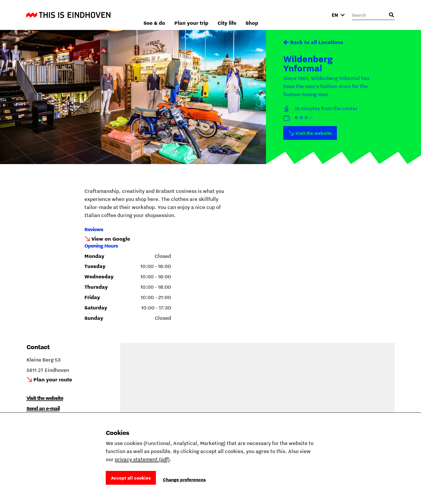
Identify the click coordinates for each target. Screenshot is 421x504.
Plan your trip (253, 15)
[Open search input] (392, 15)
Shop (314, 15)
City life (289, 15)
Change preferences (184, 480)
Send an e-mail (43, 408)
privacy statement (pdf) (142, 459)
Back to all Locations (317, 42)
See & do (216, 15)
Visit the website (314, 133)
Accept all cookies (131, 478)
